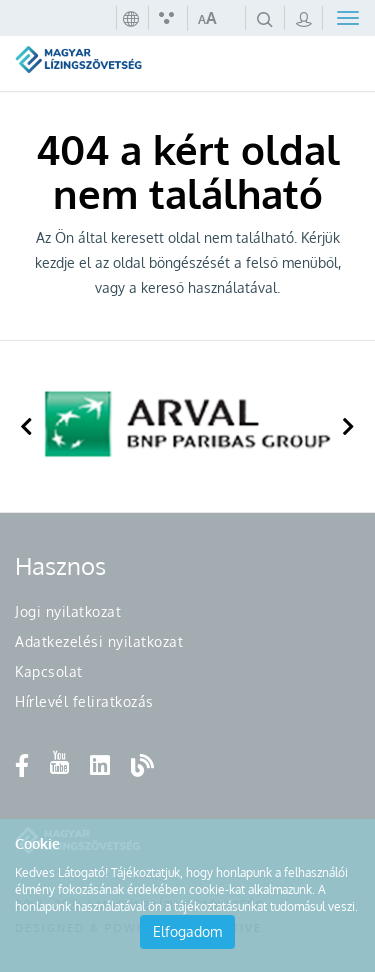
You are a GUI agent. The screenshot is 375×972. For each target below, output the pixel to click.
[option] (187, 426)
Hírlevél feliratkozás (84, 701)
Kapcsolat (49, 671)
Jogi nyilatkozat (68, 611)
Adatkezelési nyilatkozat (99, 641)
